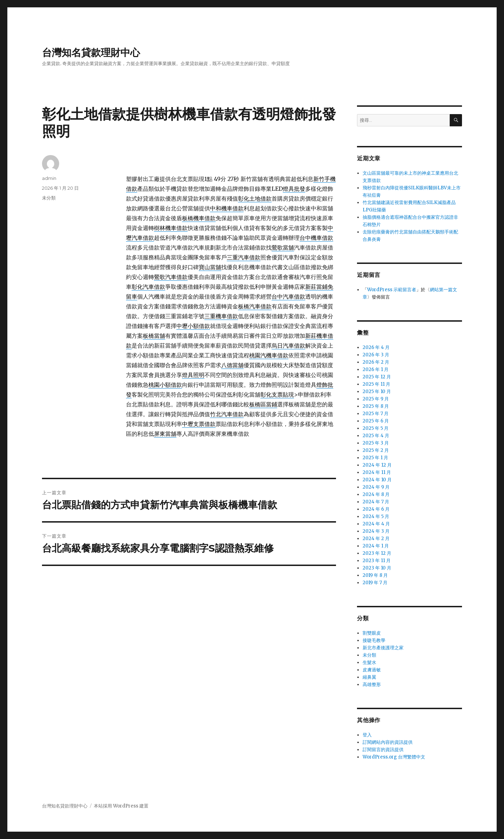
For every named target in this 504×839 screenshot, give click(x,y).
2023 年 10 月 (377, 568)
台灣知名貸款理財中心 (91, 53)
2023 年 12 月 (377, 553)
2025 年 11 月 (376, 384)
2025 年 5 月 (376, 428)
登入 (367, 735)
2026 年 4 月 (376, 347)
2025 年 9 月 (376, 399)
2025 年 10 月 (377, 391)
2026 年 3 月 (376, 355)
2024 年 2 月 (376, 539)
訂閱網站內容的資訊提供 (388, 742)
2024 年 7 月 (376, 502)
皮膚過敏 (372, 670)
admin (49, 178)
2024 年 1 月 (376, 546)
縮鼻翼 (369, 677)
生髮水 (369, 662)
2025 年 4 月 (376, 436)
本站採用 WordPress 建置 (121, 806)
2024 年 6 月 (376, 509)
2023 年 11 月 (377, 561)
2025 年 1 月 (375, 458)
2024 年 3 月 (376, 531)
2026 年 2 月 (376, 362)
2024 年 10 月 (377, 480)
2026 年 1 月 (376, 369)
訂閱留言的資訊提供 (383, 750)
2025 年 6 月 (376, 421)
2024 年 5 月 (376, 516)
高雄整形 (372, 684)
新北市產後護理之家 (383, 648)
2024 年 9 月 (376, 487)
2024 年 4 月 (376, 524)
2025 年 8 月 (376, 406)
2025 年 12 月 (377, 377)
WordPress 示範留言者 (392, 290)
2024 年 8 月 (376, 494)
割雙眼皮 (372, 633)
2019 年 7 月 (375, 583)
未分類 (49, 198)
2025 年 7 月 (376, 414)
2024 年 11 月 (377, 472)
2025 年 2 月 (376, 450)
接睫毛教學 (374, 640)
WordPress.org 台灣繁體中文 (394, 757)
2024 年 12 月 (377, 465)
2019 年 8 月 (375, 575)
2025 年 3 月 (376, 443)
